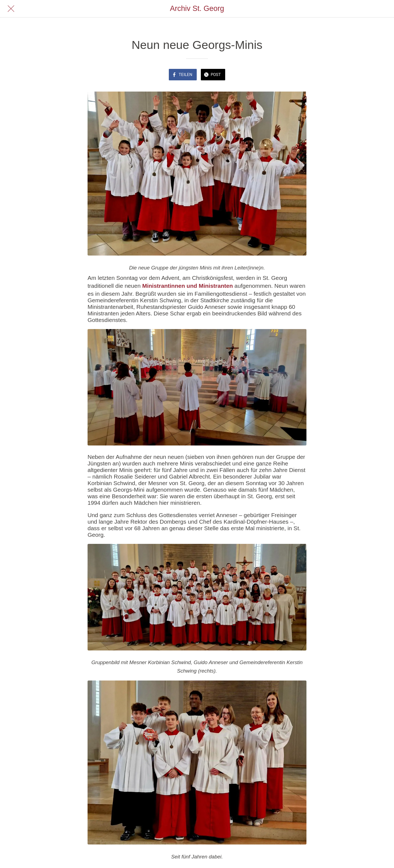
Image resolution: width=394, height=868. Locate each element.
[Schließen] (11, 9)
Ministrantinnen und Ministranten (188, 286)
